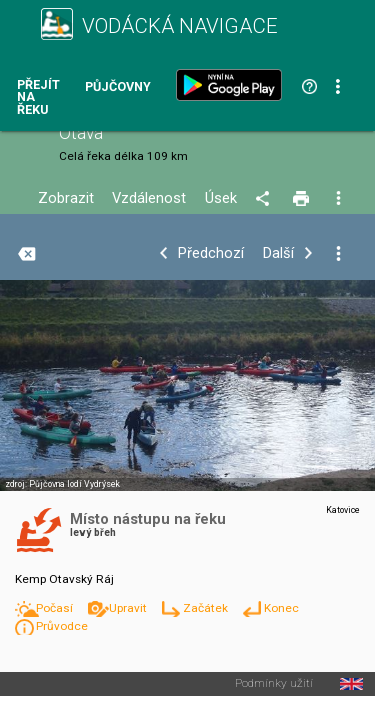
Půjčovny (118, 87)
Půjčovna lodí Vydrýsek (74, 484)
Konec (281, 608)
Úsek (221, 198)
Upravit (129, 608)
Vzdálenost (149, 198)
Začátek (207, 608)
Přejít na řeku (38, 98)
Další (278, 253)
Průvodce (62, 626)
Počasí (56, 608)
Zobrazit (66, 198)
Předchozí (211, 253)
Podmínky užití (274, 684)
